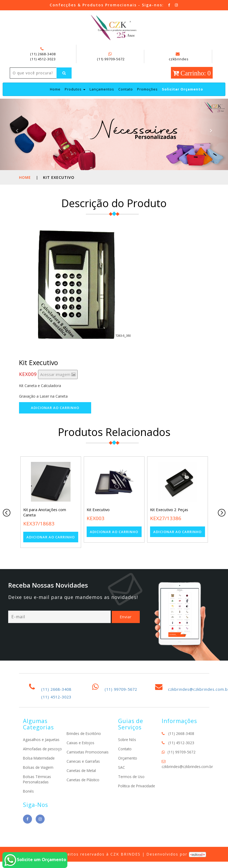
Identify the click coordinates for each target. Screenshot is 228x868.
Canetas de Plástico (83, 791)
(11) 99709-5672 (111, 59)
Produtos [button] (75, 100)
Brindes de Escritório (84, 745)
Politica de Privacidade (137, 797)
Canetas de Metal (82, 782)
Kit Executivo (99, 521)
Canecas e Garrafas (83, 772)
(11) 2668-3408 (43, 54)
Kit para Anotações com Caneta (45, 524)
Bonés (29, 802)
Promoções (147, 100)
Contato (126, 100)
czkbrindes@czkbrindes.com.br (188, 777)
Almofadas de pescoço (43, 760)
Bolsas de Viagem (38, 778)
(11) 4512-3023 (43, 59)
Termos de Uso (131, 787)
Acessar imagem (58, 385)
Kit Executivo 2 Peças (170, 521)
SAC (122, 778)
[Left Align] (18, 84)
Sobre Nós (127, 750)
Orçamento (128, 769)
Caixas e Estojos (81, 754)
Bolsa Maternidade (39, 769)
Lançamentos (102, 100)
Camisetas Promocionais (88, 763)
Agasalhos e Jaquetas (41, 750)
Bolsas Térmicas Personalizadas (37, 790)
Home (55, 100)
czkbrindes (178, 57)
